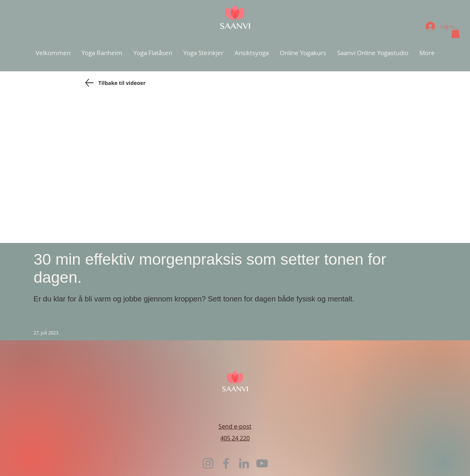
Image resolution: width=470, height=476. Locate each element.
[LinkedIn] (244, 463)
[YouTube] (262, 463)
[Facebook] (226, 463)
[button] (455, 33)
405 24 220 (235, 438)
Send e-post (235, 426)
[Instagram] (208, 463)
